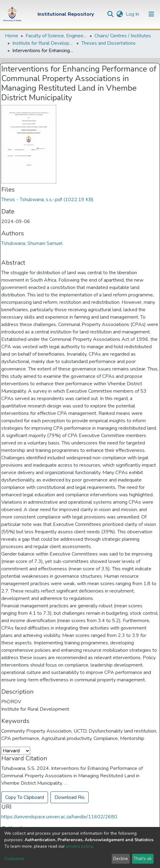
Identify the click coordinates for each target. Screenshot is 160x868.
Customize (14, 859)
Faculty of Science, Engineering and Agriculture (56, 36)
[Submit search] (110, 14)
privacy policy (79, 846)
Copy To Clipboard (25, 797)
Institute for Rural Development (43, 43)
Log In (133, 14)
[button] (120, 14)
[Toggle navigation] (151, 14)
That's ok (143, 859)
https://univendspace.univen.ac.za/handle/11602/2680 (59, 817)
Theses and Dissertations (108, 43)
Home (12, 36)
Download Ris (70, 797)
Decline (121, 859)
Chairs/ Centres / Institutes (123, 36)
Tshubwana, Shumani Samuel (32, 243)
